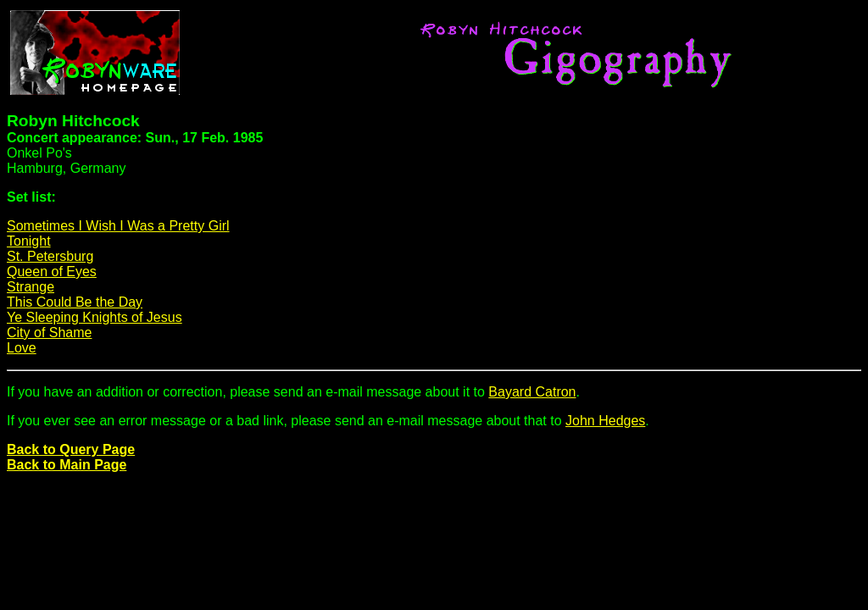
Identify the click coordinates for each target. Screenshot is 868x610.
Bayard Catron (532, 392)
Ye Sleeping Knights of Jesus (95, 317)
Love (22, 348)
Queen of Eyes (52, 272)
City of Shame (49, 333)
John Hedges (605, 421)
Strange (31, 287)
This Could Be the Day (75, 302)
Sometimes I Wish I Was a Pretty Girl (118, 226)
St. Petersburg (50, 256)
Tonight (29, 241)
